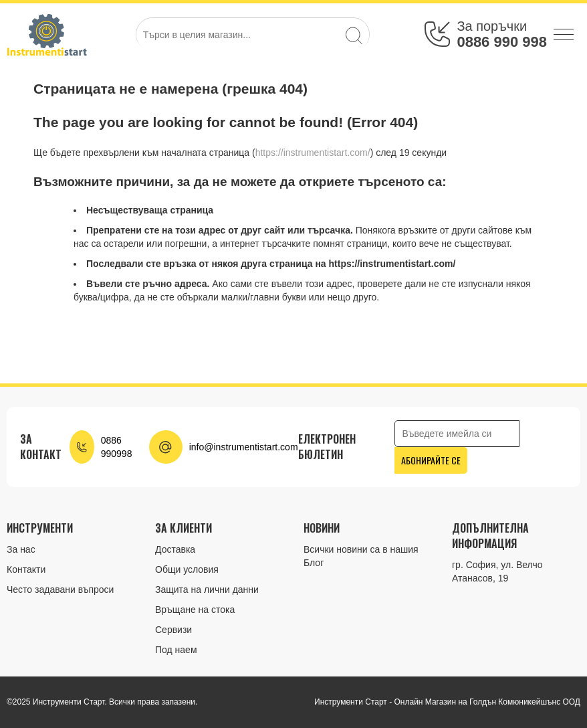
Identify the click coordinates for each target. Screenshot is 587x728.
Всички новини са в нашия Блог (361, 556)
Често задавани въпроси (60, 589)
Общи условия (187, 569)
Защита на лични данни (207, 589)
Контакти (26, 569)
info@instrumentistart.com (244, 447)
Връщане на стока (195, 610)
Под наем (176, 650)
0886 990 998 (502, 42)
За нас (21, 549)
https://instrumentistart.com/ (313, 153)
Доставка (175, 549)
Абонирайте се (431, 460)
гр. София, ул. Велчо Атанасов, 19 (497, 571)
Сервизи (173, 630)
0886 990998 (117, 447)
